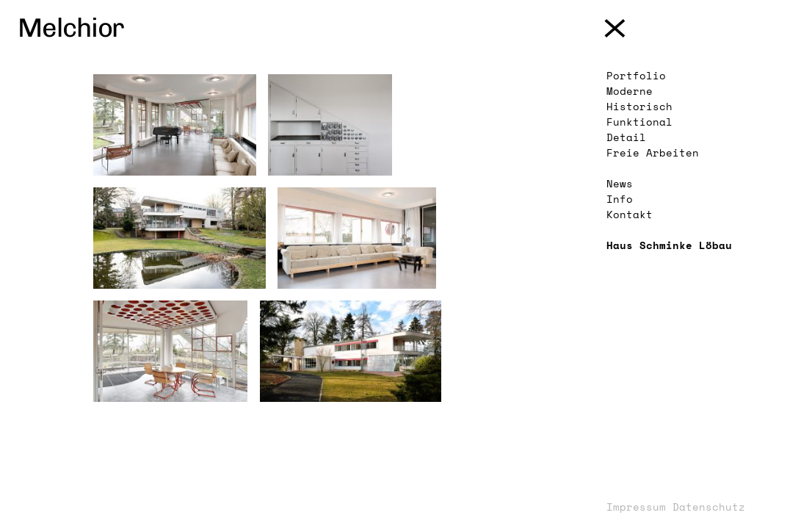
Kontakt (630, 214)
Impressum (636, 507)
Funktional (639, 122)
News (620, 183)
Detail (626, 137)
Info (620, 199)
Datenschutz (709, 507)
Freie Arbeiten (653, 152)
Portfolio (636, 75)
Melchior (71, 28)
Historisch (639, 106)
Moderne (630, 91)
